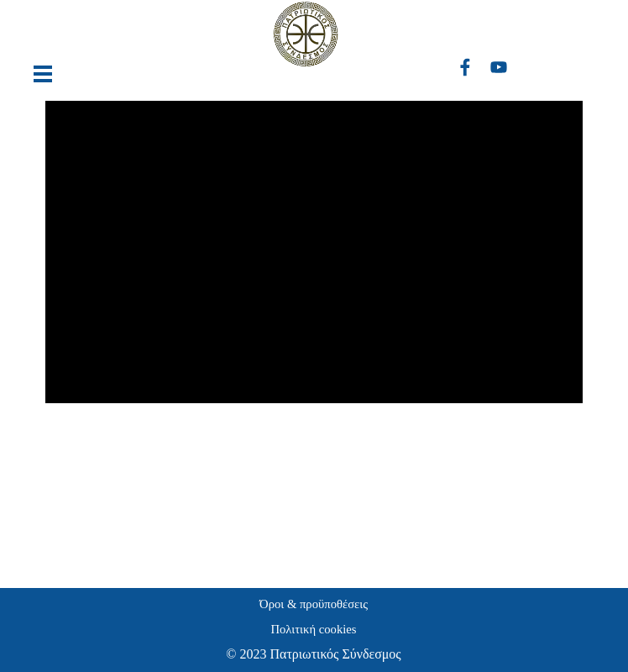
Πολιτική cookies (313, 629)
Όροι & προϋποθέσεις (314, 604)
